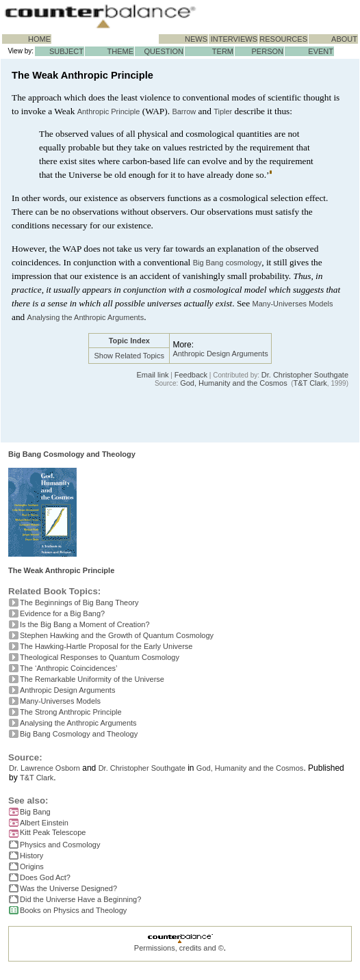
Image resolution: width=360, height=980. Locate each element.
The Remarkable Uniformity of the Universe (92, 679)
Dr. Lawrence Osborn (44, 768)
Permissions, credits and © (179, 948)
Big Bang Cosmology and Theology (72, 454)
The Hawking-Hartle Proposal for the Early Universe (106, 646)
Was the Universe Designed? (68, 888)
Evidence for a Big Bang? (62, 613)
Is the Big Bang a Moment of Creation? (85, 624)
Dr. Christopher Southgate (305, 375)
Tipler (223, 111)
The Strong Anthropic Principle (71, 712)
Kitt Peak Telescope (53, 832)
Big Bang (208, 263)
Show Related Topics (130, 356)
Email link (153, 375)
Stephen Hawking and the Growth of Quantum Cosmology (117, 635)
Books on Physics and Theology (73, 910)
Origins (32, 866)
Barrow (184, 111)
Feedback (191, 375)
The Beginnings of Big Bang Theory (79, 602)
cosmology (244, 263)
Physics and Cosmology (60, 845)
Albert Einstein (44, 823)
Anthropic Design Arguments (220, 354)
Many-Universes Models (293, 304)
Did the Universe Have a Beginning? (80, 899)
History (31, 856)
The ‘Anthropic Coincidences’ (68, 668)
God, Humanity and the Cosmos (234, 383)
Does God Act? (45, 877)
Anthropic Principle (109, 111)
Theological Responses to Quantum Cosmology (100, 657)
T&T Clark (310, 383)
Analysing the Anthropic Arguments (86, 317)
